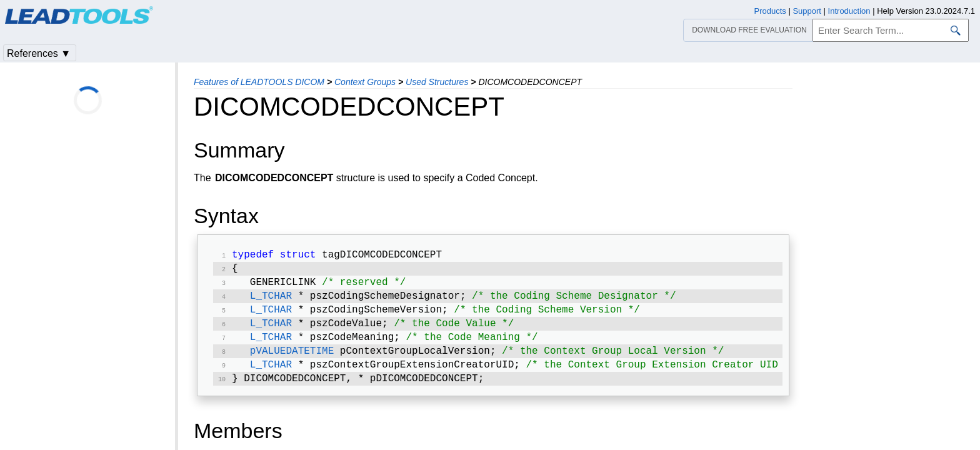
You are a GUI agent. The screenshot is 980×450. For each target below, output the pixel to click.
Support (807, 11)
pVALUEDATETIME (292, 361)
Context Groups (365, 82)
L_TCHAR (271, 301)
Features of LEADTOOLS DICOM (259, 82)
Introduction (849, 11)
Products (770, 11)
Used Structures (437, 82)
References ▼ (39, 53)
